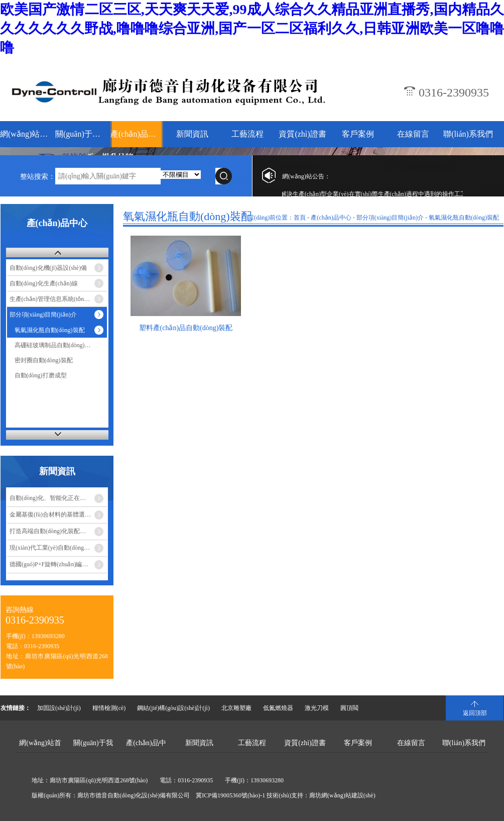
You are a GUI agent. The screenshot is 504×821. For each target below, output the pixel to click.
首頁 (300, 218)
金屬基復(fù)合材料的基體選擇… (53, 515)
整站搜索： (38, 177)
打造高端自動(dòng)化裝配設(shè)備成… (58, 531)
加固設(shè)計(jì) (59, 708)
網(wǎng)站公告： (306, 176)
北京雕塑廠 (236, 708)
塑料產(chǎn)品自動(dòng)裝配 (186, 328)
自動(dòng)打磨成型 (41, 375)
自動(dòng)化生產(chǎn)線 (44, 283)
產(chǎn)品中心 (137, 134)
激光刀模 (317, 708)
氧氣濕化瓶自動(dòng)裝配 (50, 330)
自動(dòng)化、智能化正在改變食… (57, 498)
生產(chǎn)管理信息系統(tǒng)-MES (56, 299)
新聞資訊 (192, 134)
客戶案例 (358, 134)
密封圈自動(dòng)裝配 (44, 360)
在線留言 (413, 134)
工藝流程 (247, 134)
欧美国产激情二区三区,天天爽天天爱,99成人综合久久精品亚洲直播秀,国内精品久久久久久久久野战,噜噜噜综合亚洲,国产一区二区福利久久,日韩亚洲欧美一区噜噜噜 (252, 28)
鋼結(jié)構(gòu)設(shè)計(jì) (173, 708)
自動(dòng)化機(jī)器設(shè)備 (48, 268)
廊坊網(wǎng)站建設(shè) (342, 795)
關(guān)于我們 (82, 134)
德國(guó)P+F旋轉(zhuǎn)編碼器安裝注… (58, 564)
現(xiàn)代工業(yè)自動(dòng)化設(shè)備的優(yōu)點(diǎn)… (58, 548)
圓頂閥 (349, 708)
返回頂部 (475, 713)
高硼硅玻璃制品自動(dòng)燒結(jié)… (61, 345)
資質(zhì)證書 (302, 134)
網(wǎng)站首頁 (26, 134)
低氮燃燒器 (278, 708)
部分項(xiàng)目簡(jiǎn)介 (43, 315)
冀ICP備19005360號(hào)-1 (230, 795)
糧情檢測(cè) (109, 708)
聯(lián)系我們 (468, 134)
